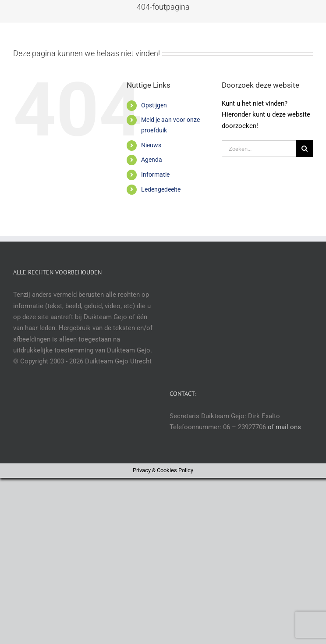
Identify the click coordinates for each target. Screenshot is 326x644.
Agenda (152, 160)
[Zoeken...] (259, 149)
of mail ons (284, 427)
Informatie (155, 174)
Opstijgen (154, 105)
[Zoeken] (305, 149)
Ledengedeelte (161, 189)
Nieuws (151, 145)
